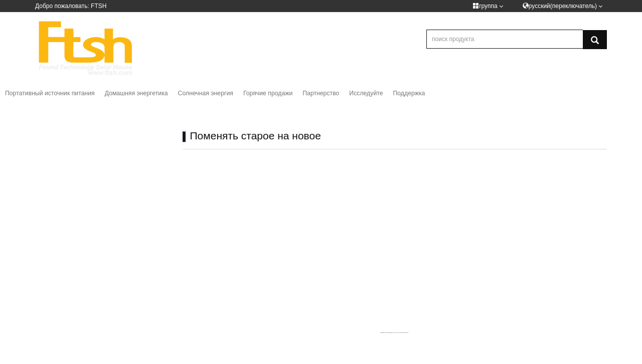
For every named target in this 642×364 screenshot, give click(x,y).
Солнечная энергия (206, 93)
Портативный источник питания (50, 93)
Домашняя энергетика (136, 93)
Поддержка (409, 93)
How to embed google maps (402, 332)
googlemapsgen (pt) (390, 332)
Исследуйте (366, 93)
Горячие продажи (268, 93)
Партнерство (321, 93)
